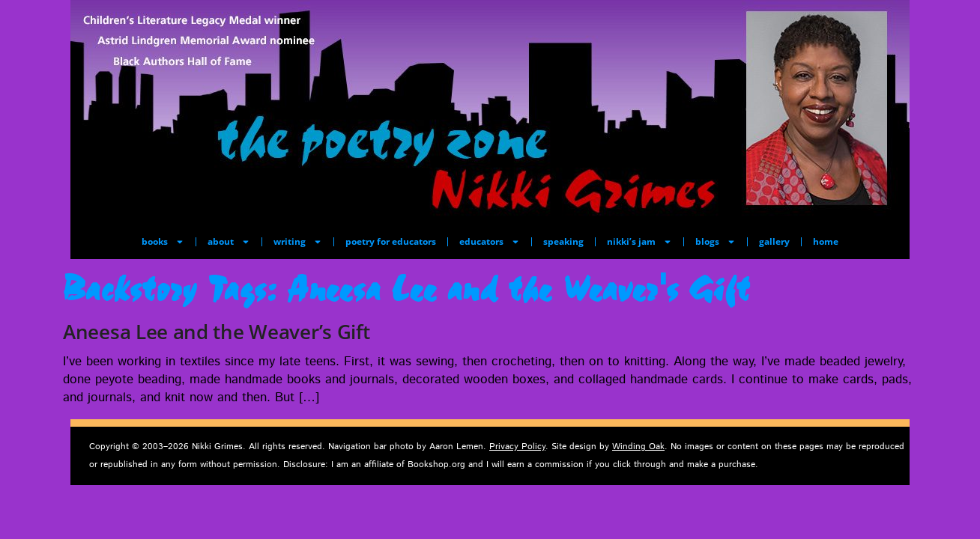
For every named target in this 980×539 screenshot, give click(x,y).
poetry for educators (391, 241)
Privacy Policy (517, 447)
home (826, 241)
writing (298, 242)
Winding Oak (638, 447)
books (163, 242)
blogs (716, 242)
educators (490, 242)
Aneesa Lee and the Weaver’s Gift (216, 332)
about (229, 242)
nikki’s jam (639, 242)
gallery (774, 241)
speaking (563, 241)
